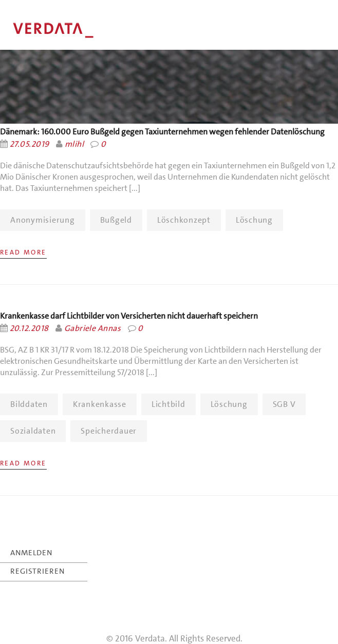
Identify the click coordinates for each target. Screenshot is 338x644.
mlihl (74, 144)
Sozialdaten (33, 431)
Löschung (254, 220)
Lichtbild (168, 404)
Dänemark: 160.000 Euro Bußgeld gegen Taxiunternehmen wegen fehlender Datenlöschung (162, 132)
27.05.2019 (30, 144)
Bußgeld (116, 220)
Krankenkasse (100, 404)
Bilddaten (29, 404)
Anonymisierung (43, 220)
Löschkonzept (184, 220)
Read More (23, 252)
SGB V (284, 404)
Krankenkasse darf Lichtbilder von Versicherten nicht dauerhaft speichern (129, 316)
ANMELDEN (31, 553)
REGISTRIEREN (37, 571)
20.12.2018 (29, 328)
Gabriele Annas (92, 328)
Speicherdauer (109, 431)
